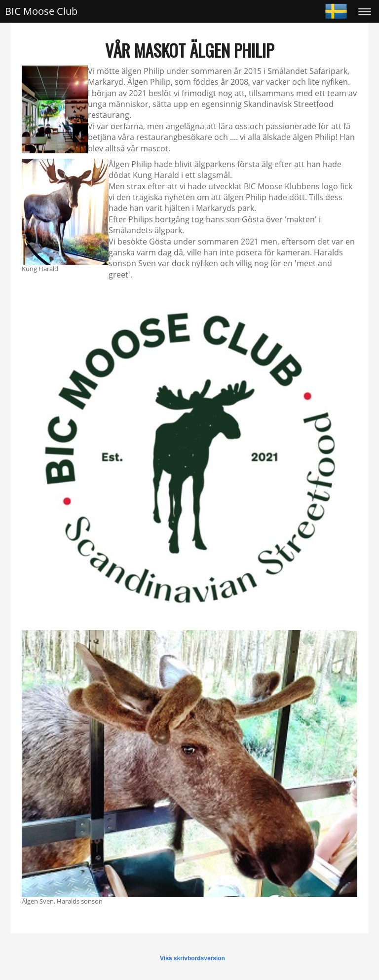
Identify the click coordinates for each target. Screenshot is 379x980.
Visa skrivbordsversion (192, 958)
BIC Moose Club (41, 11)
